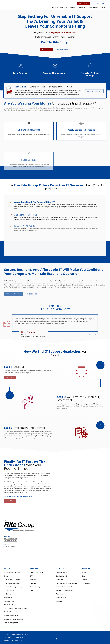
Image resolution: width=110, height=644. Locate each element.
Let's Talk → (83, 4)
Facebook (53, 639)
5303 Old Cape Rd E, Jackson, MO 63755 (16, 634)
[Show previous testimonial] (90, 334)
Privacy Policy (19, 640)
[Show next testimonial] (95, 334)
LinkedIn (57, 639)
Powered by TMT (9, 640)
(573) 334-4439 (98, 4)
